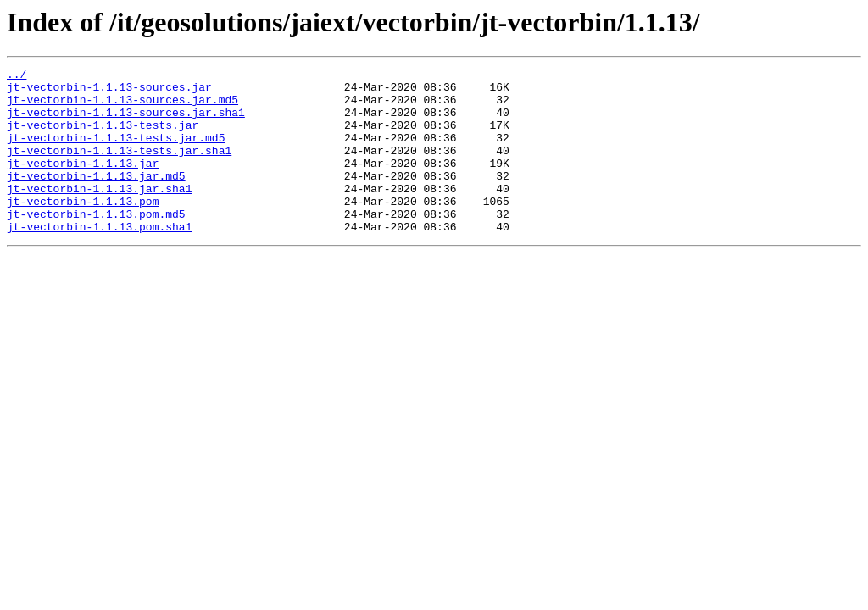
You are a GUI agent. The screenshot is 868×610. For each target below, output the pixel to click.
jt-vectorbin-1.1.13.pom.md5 (96, 244)
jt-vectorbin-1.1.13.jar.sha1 (99, 213)
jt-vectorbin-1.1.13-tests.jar (103, 137)
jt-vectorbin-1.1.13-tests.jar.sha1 (119, 168)
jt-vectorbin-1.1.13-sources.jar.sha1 (126, 122)
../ (17, 76)
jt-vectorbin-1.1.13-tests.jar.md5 (116, 152)
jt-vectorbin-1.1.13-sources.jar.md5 (122, 107)
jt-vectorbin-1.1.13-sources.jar (109, 91)
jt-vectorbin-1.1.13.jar (83, 183)
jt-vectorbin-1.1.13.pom (83, 229)
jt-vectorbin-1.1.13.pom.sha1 (99, 259)
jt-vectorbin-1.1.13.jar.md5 (96, 198)
